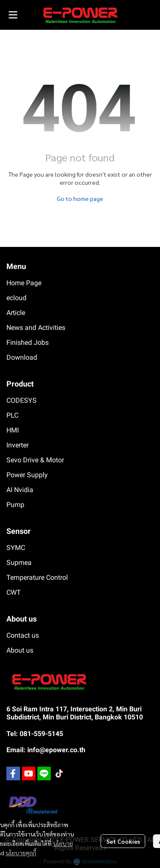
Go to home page (80, 198)
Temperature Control (37, 577)
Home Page (24, 283)
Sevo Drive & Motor (35, 460)
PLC (12, 415)
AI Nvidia (20, 490)
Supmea (19, 563)
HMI (13, 430)
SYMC (16, 548)
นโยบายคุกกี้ (21, 853)
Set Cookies (123, 841)
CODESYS (22, 400)
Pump (15, 505)
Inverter (17, 445)
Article (16, 313)
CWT (14, 592)
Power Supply (27, 475)
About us (20, 650)
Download (22, 357)
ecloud (16, 298)
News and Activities (36, 328)
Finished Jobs (28, 342)
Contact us (23, 635)
